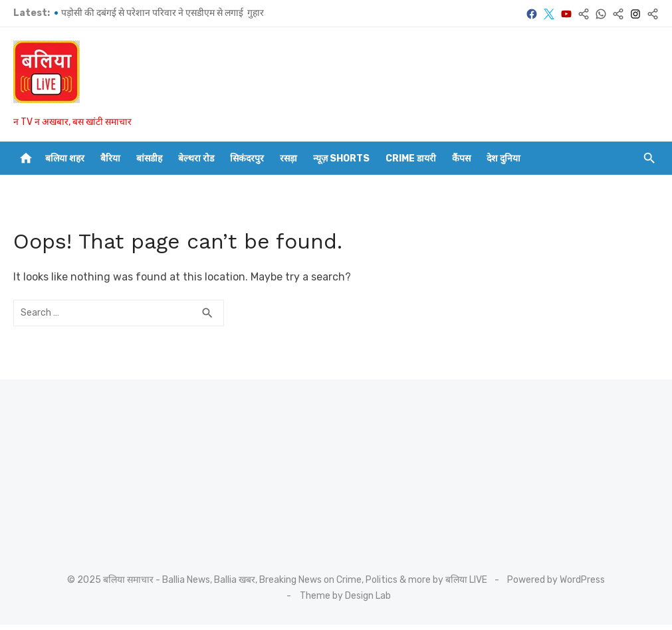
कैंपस (461, 158)
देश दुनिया (504, 158)
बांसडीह (149, 158)
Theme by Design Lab (345, 596)
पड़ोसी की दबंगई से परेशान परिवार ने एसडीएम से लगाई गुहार (163, 13)
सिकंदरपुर (247, 158)
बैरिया (110, 158)
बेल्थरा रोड (196, 158)
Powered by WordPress (556, 580)
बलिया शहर (65, 158)
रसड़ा (288, 158)
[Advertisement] (93, 466)
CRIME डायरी (411, 158)
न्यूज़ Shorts (341, 158)
